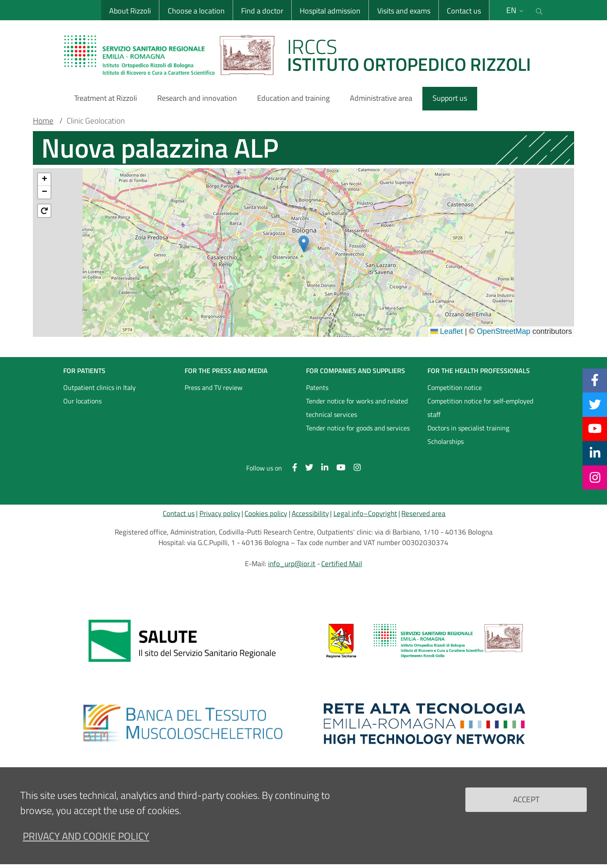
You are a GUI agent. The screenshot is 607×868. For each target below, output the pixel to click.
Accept (526, 799)
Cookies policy (266, 513)
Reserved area (423, 513)
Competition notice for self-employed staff (480, 408)
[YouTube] (595, 429)
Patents (317, 387)
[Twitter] (595, 404)
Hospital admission (330, 11)
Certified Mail (342, 564)
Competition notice (455, 387)
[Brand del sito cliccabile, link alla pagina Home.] (303, 55)
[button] (304, 244)
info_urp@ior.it (292, 564)
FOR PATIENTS (84, 371)
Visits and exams (403, 11)
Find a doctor (262, 11)
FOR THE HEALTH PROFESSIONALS (479, 371)
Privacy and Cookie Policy (86, 836)
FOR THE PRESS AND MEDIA (226, 371)
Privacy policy (220, 513)
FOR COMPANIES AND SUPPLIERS (356, 371)
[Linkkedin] (595, 453)
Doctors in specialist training (468, 428)
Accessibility (310, 513)
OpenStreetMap (504, 331)
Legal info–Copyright (365, 513)
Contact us (463, 11)
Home (43, 121)
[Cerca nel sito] (539, 10)
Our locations (82, 401)
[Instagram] (595, 477)
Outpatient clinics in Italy (99, 387)
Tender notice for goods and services (358, 428)
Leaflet (447, 331)
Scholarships (446, 441)
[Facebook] (595, 380)
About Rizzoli (130, 11)
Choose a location (196, 11)
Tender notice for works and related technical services (357, 408)
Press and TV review (214, 387)
